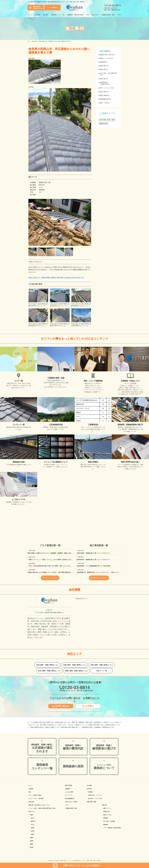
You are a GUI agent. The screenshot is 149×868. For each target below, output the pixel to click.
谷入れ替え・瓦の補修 (109, 821)
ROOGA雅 (103, 120)
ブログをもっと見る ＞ (50, 578)
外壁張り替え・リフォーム (95, 795)
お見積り (88, 706)
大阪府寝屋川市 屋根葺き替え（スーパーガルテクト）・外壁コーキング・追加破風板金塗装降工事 (106, 572)
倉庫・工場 (103, 103)
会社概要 (37, 15)
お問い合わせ (61, 706)
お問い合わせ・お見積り (71, 802)
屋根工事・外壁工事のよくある (39, 805)
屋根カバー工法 (105, 58)
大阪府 (31, 815)
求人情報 (89, 785)
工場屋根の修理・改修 (108, 15)
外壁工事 (103, 79)
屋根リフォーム (107, 808)
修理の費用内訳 (73, 747)
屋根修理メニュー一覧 (58, 15)
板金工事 (103, 92)
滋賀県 (31, 844)
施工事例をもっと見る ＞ (99, 578)
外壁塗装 (103, 82)
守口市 (33, 825)
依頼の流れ (31, 802)
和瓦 (109, 120)
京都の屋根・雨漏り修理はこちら (74, 665)
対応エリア (95, 15)
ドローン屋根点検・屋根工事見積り (112, 828)
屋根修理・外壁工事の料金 (75, 15)
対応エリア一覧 (102, 671)
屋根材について (104, 767)
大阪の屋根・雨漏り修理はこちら (47, 665)
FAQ (87, 15)
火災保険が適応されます (42, 748)
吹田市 (33, 831)
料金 (30, 792)
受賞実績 (67, 789)
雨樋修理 (106, 818)
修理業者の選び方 (104, 747)
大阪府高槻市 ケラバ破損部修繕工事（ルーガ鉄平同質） (94, 566)
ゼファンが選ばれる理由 (35, 795)
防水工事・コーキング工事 (95, 799)
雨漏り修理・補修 (92, 802)
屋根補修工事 (104, 99)
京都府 (31, 838)
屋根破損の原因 (73, 766)
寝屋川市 (33, 821)
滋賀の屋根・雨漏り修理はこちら (76, 671)
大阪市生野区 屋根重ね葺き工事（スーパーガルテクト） (94, 553)
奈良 (113, 120)
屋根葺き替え (104, 123)
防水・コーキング (105, 88)
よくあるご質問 (69, 792)
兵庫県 (31, 841)
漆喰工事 (103, 69)
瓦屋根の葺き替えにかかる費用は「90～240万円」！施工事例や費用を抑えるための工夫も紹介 (56, 572)
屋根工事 (104, 805)
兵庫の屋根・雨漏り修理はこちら (102, 665)
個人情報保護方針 (70, 799)
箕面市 (33, 834)
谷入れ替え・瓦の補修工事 (108, 73)
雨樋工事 (103, 66)
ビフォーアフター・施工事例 (36, 799)
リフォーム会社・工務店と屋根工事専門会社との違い (42, 808)
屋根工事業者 (69, 785)
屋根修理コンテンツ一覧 (42, 767)
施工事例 (46, 15)
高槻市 (33, 828)
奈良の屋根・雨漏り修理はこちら (49, 671)
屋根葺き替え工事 (105, 55)
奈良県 (31, 847)
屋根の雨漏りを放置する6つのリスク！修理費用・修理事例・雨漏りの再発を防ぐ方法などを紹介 (56, 553)
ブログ (119, 15)
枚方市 (33, 818)
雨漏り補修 (103, 95)
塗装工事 (104, 84)
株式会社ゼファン (82, 599)
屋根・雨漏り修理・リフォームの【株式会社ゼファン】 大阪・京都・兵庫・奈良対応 (79, 861)
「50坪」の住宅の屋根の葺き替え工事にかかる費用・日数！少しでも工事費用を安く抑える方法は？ (57, 566)
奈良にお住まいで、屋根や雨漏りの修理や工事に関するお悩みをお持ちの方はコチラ (56, 278)
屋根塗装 (103, 62)
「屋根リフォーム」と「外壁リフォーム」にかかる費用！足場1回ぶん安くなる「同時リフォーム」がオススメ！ (61, 560)
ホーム (30, 15)
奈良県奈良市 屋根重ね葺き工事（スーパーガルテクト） (94, 560)
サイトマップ (69, 795)
